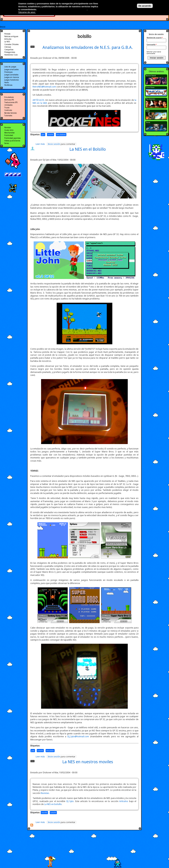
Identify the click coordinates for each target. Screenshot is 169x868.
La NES (7, 42)
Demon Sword (151, 76)
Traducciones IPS (11, 102)
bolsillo (51, 135)
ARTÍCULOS (38, 100)
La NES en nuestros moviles (88, 762)
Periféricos (8, 85)
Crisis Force (150, 87)
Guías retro (9, 130)
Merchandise (9, 133)
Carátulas (8, 110)
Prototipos (8, 72)
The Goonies (150, 99)
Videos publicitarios (12, 141)
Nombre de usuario (155, 38)
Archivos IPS (9, 100)
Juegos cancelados (11, 75)
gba (43, 135)
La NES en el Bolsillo (88, 149)
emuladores (61, 135)
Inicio (3, 27)
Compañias (9, 50)
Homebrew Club (11, 55)
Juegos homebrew (12, 80)
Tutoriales (8, 116)
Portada (7, 34)
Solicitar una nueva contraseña (154, 53)
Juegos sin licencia (12, 77)
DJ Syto (70, 801)
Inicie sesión (54, 144)
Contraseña (152, 45)
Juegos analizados (11, 69)
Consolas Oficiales (11, 44)
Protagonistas (10, 52)
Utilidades (8, 105)
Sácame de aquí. (27, 12)
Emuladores (9, 97)
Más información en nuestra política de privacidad (62, 10)
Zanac (148, 122)
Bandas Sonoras (10, 113)
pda (33, 751)
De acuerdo (145, 6)
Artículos (124, 801)
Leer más (40, 144)
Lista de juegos (10, 67)
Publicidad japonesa (12, 138)
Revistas (45, 793)
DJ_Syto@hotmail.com (78, 736)
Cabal (148, 111)
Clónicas (8, 47)
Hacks (7, 82)
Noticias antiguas (11, 36)
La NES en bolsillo (53, 804)
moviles (44, 813)
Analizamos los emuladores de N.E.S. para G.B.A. (88, 47)
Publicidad (9, 135)
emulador (50, 751)
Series (7, 143)
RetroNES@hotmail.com (44, 87)
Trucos (7, 108)
